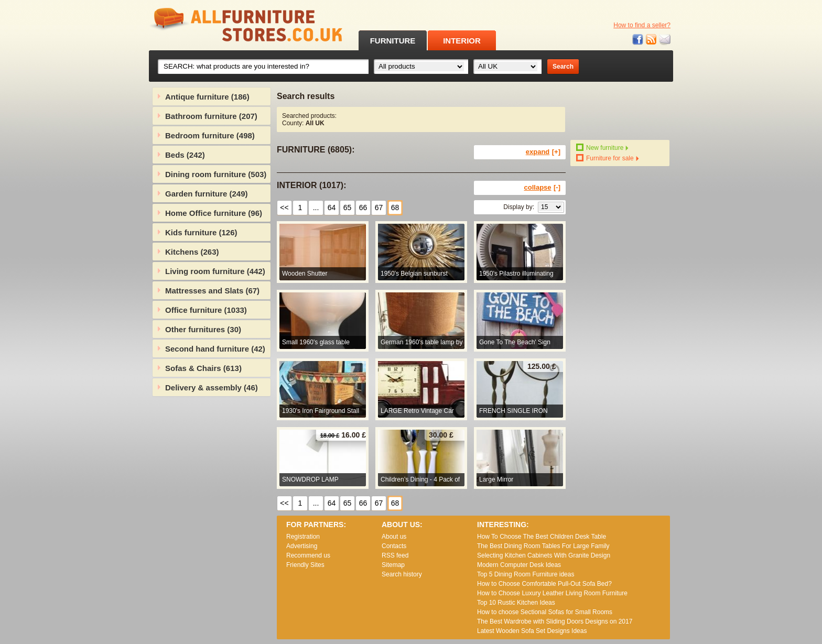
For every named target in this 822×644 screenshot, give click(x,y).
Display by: (519, 207)
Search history (402, 574)
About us (394, 537)
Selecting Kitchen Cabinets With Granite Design (544, 555)
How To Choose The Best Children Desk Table (542, 537)
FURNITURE (393, 41)
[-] (557, 187)
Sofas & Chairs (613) (203, 368)
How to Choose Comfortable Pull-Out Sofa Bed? (544, 584)
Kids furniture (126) (201, 232)
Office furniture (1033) (206, 310)
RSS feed (652, 40)
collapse (538, 187)
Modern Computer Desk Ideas (519, 565)
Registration (303, 537)
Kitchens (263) (192, 252)
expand (538, 152)
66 (363, 208)
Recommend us (308, 555)
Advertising (302, 546)
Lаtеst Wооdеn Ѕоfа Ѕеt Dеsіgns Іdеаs (532, 631)
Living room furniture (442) (215, 271)
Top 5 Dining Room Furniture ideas (526, 574)
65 (348, 208)
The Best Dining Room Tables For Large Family (543, 546)
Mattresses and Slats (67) (212, 291)
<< (284, 208)
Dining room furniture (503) (216, 174)
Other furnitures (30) (203, 329)
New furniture (605, 148)
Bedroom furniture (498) (210, 135)
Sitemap (393, 565)
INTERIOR (462, 41)
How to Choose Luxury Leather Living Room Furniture (552, 593)
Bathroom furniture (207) (211, 116)
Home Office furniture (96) (214, 213)
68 (395, 208)
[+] (556, 152)
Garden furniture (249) (207, 194)
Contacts (394, 546)
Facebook (638, 40)
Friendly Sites (305, 565)
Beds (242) (185, 155)
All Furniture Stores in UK (222, 25)
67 (379, 208)
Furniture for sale (610, 158)
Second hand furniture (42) (215, 349)
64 (332, 208)
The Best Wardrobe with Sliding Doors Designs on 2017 (555, 621)
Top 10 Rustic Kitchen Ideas (516, 603)
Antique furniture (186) (207, 97)
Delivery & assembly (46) (212, 388)
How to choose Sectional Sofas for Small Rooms (545, 612)
